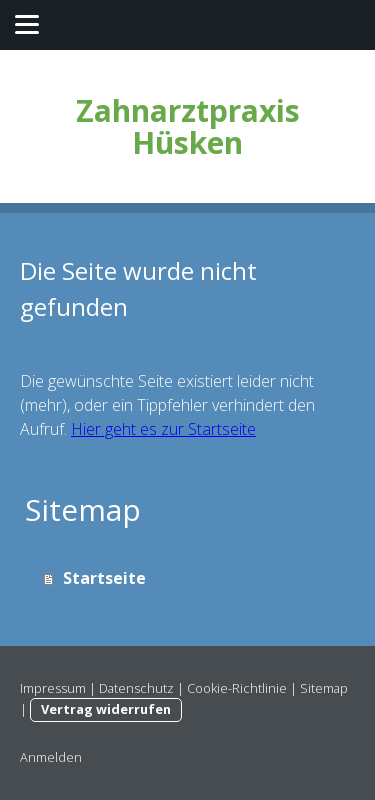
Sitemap (324, 688)
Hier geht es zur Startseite (163, 429)
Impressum (53, 688)
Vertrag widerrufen (106, 709)
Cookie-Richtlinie (237, 688)
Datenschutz (136, 688)
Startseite (104, 578)
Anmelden (51, 757)
